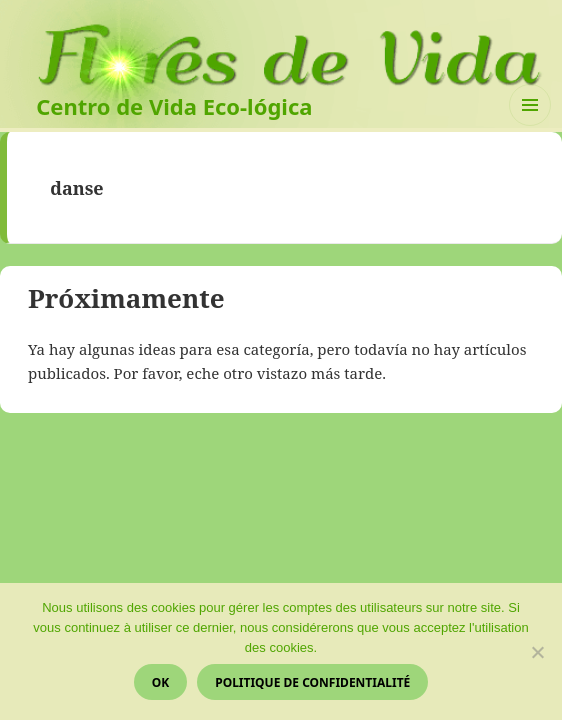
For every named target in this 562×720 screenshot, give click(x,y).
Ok (160, 682)
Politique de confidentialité (312, 682)
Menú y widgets (530, 125)
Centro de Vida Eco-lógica (174, 106)
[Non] (537, 652)
